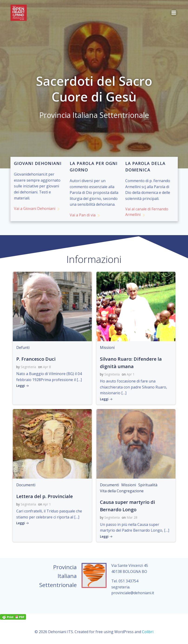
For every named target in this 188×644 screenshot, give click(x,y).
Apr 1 (131, 374)
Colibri (148, 632)
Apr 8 (47, 367)
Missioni (107, 347)
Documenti (26, 485)
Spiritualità (148, 485)
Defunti (23, 347)
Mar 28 (132, 517)
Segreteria (28, 367)
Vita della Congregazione (122, 491)
